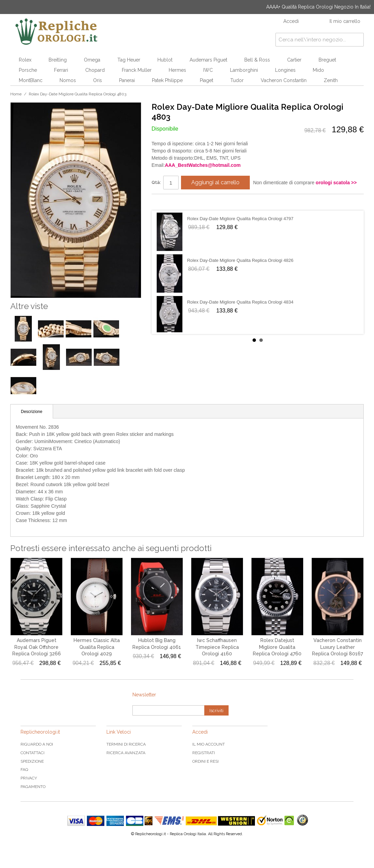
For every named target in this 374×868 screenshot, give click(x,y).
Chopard (95, 70)
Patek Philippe (167, 80)
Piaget (207, 80)
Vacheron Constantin (284, 80)
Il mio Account (209, 744)
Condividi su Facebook (164, 202)
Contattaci (33, 753)
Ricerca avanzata (126, 753)
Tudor (237, 80)
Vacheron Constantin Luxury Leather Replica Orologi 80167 (338, 647)
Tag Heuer (129, 60)
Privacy (29, 778)
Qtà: (156, 182)
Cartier (294, 60)
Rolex (25, 60)
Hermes (177, 70)
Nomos (68, 80)
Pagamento (33, 787)
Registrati (204, 753)
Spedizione (32, 761)
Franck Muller (137, 70)
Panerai (127, 80)
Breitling (58, 60)
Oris (98, 80)
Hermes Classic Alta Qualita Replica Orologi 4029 (97, 647)
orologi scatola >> (336, 183)
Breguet (327, 60)
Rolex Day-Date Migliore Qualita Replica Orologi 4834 (240, 302)
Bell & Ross (257, 60)
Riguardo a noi (37, 744)
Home (16, 94)
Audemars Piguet (208, 60)
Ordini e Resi (205, 761)
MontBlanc (31, 80)
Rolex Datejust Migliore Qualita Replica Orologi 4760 (277, 647)
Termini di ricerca (126, 744)
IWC (208, 70)
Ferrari (61, 70)
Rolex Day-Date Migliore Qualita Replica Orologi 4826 (240, 260)
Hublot (165, 60)
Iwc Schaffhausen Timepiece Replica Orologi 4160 (217, 647)
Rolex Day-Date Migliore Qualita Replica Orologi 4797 (240, 219)
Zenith (331, 80)
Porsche (28, 70)
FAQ (24, 770)
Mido (318, 70)
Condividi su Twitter (177, 202)
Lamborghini (244, 70)
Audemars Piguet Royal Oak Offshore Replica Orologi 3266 (37, 647)
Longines (285, 70)
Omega (92, 60)
